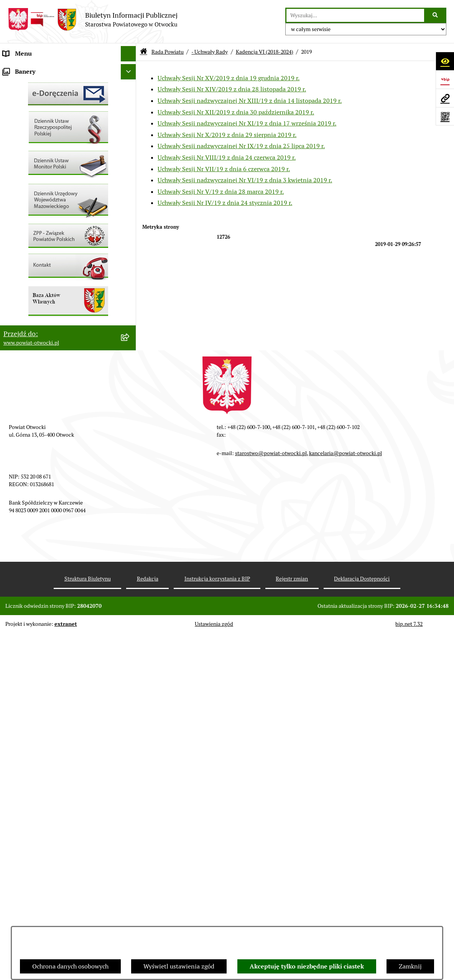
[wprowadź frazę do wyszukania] (355, 15)
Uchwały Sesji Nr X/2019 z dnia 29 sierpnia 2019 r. (227, 135)
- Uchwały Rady (210, 52)
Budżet (13, 360)
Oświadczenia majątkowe (38, 345)
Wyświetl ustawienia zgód (179, 966)
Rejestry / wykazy (27, 253)
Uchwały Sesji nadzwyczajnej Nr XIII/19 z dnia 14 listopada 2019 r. (250, 101)
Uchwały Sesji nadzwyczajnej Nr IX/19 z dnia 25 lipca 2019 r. (241, 146)
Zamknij (410, 966)
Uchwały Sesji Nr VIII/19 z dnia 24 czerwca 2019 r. (227, 158)
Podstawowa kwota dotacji (39, 314)
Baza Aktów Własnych (33, 400)
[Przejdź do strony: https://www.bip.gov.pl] (445, 79)
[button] (130, 100)
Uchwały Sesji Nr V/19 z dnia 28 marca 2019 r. (221, 192)
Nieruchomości (24, 284)
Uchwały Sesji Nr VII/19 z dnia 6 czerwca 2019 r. (224, 169)
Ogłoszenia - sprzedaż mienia (43, 222)
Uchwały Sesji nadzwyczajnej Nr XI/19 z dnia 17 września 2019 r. (247, 123)
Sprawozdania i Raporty (36, 238)
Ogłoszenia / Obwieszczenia (42, 207)
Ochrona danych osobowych (70, 966)
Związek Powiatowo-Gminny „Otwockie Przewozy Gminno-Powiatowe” (58, 380)
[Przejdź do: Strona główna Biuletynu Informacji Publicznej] (144, 52)
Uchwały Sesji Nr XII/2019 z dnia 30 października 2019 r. (236, 112)
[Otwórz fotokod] (445, 116)
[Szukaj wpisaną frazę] (436, 15)
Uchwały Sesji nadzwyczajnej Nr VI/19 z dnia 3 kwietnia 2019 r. (245, 180)
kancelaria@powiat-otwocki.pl (345, 800)
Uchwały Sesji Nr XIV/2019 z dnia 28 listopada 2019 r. (232, 89)
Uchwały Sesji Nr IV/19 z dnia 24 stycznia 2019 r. (225, 203)
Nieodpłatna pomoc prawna (41, 146)
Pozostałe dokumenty (33, 192)
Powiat (13, 130)
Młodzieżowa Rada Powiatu (41, 100)
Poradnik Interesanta (32, 115)
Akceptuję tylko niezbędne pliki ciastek (307, 966)
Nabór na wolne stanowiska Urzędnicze (57, 268)
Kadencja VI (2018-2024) (265, 52)
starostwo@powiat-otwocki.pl (271, 800)
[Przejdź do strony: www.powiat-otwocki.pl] (445, 98)
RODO (12, 161)
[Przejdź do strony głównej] (93, 20)
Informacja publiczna (32, 176)
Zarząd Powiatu (25, 84)
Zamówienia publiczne (34, 299)
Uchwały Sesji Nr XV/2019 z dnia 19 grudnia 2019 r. (229, 78)
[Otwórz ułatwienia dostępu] (445, 61)
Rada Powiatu (22, 69)
